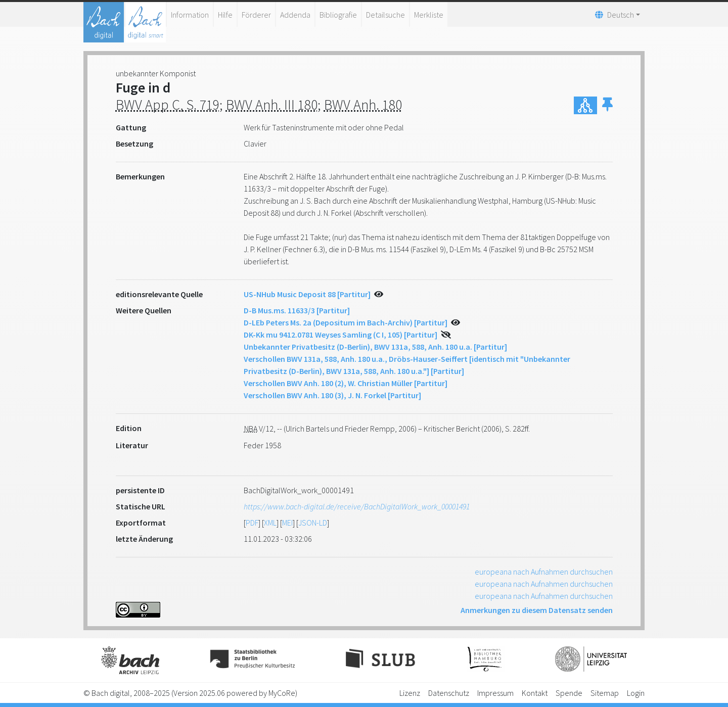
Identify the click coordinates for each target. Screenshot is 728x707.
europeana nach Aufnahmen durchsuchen (544, 572)
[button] (607, 105)
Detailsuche (385, 15)
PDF (252, 523)
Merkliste (429, 15)
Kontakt (535, 693)
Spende (569, 693)
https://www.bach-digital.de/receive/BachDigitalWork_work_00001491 (357, 506)
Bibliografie (338, 15)
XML (270, 523)
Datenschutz (449, 693)
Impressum (495, 693)
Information (190, 15)
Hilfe (225, 15)
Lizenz (410, 693)
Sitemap (605, 693)
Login (636, 693)
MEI (287, 523)
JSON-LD (313, 523)
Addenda (295, 15)
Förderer (256, 15)
